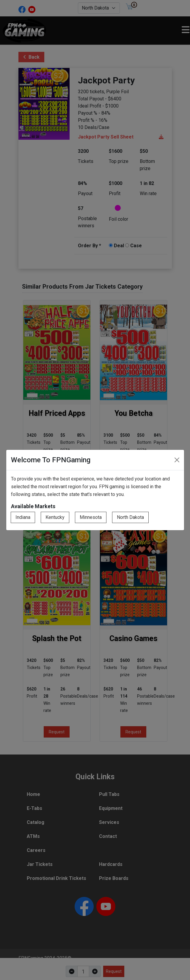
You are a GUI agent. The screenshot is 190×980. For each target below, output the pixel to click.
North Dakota (130, 517)
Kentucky (55, 517)
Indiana (23, 517)
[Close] (177, 460)
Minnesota (91, 517)
